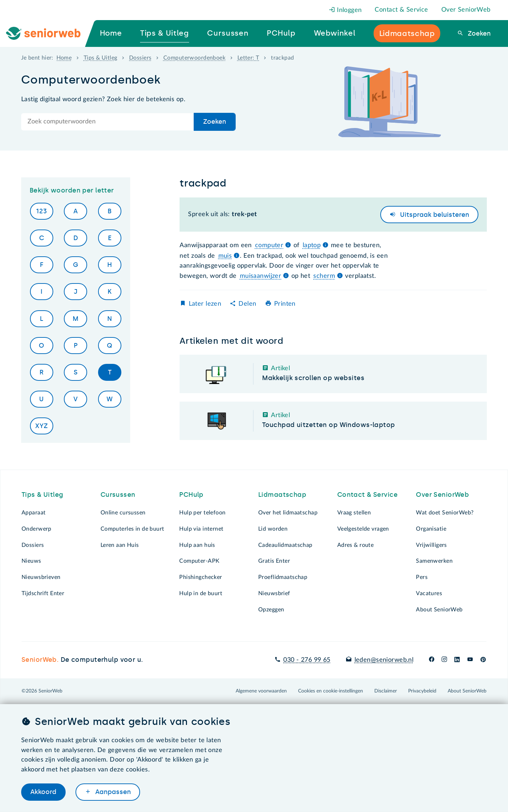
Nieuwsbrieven (41, 577)
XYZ (41, 426)
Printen (285, 304)
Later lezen (205, 304)
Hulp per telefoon (202, 513)
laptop (312, 245)
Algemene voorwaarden (261, 691)
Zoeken (478, 33)
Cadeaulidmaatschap (285, 545)
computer (269, 245)
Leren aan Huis (120, 545)
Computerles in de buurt (132, 529)
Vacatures (429, 593)
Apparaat (34, 513)
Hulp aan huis (197, 545)
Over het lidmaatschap (288, 513)
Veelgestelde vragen (363, 529)
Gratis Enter (274, 561)
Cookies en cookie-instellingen (331, 691)
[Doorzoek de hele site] (108, 122)
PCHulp (191, 495)
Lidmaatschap (282, 495)
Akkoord (43, 792)
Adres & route (356, 545)
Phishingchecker (201, 577)
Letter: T (248, 58)
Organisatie (431, 529)
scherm (324, 276)
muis (225, 256)
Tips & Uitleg (101, 58)
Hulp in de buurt (201, 593)
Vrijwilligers (431, 545)
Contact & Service (401, 10)
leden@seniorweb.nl (384, 660)
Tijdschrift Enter (43, 593)
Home (64, 58)
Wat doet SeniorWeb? (445, 513)
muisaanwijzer (261, 276)
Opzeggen (271, 610)
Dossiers (140, 58)
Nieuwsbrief (274, 593)
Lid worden (273, 529)
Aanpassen (112, 792)
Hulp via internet (201, 529)
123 (41, 211)
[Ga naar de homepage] (49, 33)
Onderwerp (37, 529)
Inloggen (345, 10)
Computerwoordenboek (194, 58)
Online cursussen (123, 513)
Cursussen (118, 495)
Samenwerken (434, 561)
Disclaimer (386, 691)
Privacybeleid (422, 691)
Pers (422, 577)
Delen (247, 304)
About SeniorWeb (439, 610)
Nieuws (31, 561)
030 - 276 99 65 (307, 660)
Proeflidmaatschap (283, 577)
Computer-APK (199, 561)
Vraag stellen (354, 513)
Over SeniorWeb (466, 10)
